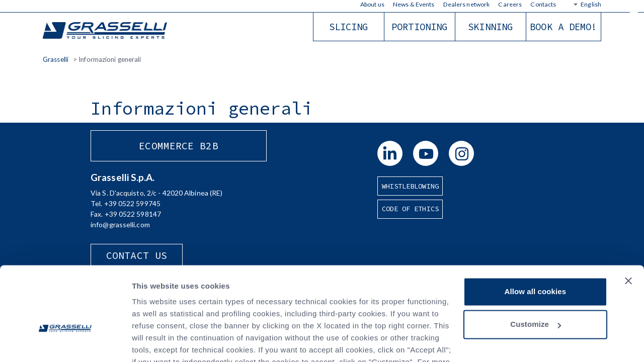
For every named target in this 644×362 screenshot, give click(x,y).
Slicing (349, 27)
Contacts (543, 4)
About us (372, 4)
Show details (155, 342)
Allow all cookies (536, 232)
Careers (510, 4)
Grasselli (106, 31)
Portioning (419, 27)
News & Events (414, 4)
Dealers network (467, 4)
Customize (536, 265)
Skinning (490, 27)
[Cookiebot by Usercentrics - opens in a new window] (65, 342)
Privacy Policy (272, 314)
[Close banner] (628, 221)
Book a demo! (563, 27)
